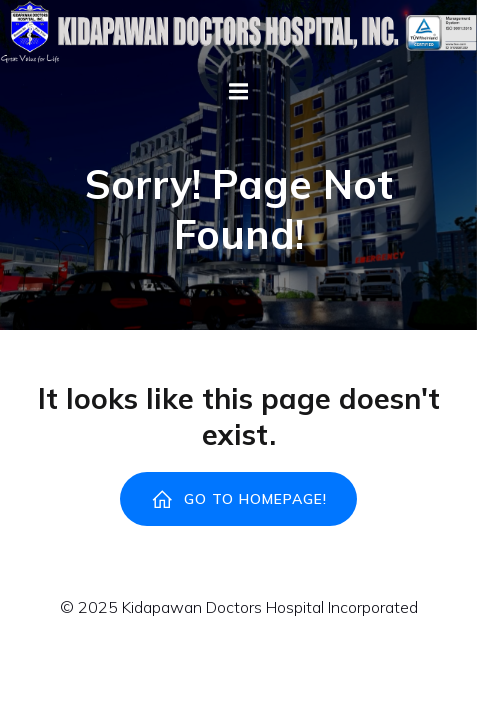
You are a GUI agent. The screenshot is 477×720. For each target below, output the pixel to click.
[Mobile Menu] (239, 92)
